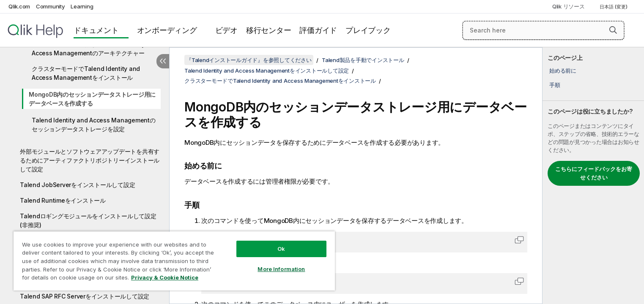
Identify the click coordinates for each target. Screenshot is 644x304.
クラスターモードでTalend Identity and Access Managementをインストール (86, 73)
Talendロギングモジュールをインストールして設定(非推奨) (88, 220)
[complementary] (593, 176)
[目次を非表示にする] (163, 61)
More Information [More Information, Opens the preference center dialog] (281, 269)
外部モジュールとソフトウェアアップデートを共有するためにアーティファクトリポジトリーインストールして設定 (90, 160)
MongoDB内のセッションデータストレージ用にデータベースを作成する (92, 99)
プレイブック (368, 30)
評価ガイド (318, 30)
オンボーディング (167, 30)
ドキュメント (96, 30)
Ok (281, 249)
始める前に (563, 71)
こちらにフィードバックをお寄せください (594, 173)
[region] (174, 261)
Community (51, 6)
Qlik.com (19, 6)
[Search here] (543, 30)
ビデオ (226, 30)
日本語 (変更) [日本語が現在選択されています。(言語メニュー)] (614, 7)
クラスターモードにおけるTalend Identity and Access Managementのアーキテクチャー (95, 49)
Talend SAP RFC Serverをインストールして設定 (85, 296)
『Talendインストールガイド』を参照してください (249, 60)
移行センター (269, 30)
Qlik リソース (569, 6)
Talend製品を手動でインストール (363, 60)
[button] (613, 30)
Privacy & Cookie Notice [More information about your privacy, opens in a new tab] (165, 277)
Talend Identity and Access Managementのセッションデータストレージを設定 (94, 125)
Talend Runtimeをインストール (63, 200)
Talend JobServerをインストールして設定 (77, 185)
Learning (82, 6)
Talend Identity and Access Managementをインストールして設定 (267, 71)
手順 (555, 85)
